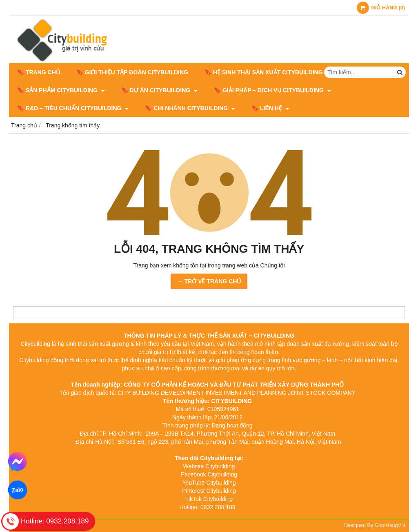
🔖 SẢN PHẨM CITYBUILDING (61, 90)
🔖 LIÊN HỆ (270, 108)
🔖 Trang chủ (39, 72)
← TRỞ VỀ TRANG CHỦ (209, 281)
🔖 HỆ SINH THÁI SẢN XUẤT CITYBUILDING (267, 72)
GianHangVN (390, 525)
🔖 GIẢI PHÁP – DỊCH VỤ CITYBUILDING (272, 90)
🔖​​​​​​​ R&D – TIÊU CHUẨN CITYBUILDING (73, 108)
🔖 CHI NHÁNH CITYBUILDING (190, 108)
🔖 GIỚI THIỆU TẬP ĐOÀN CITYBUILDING (132, 72)
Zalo (17, 490)
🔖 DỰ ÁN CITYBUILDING (159, 90)
